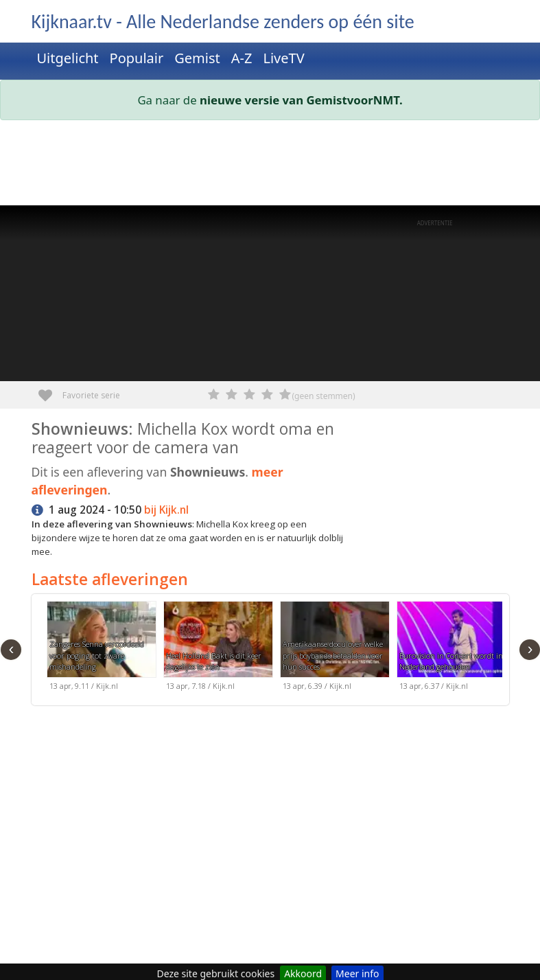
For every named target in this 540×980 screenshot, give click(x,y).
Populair (137, 58)
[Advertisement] (270, 166)
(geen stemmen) (324, 396)
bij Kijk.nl (166, 510)
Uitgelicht (68, 58)
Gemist (197, 58)
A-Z (242, 58)
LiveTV (283, 58)
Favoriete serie (50, 390)
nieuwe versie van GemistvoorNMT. (301, 100)
